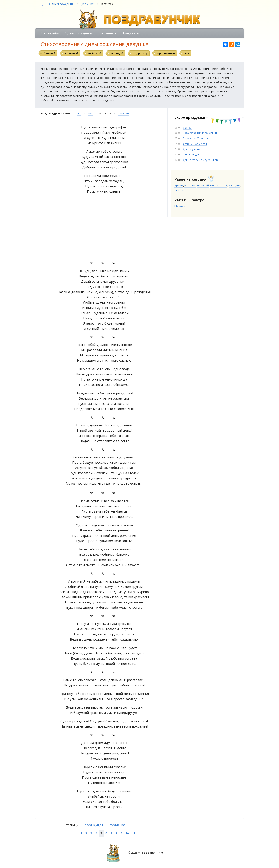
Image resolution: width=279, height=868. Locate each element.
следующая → (119, 825)
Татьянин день (192, 154)
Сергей (179, 190)
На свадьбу (50, 33)
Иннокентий (219, 185)
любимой (95, 53)
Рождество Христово (196, 138)
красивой (72, 53)
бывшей (50, 53)
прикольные (166, 53)
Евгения (190, 185)
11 (134, 833)
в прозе (123, 113)
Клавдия (235, 185)
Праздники (130, 33)
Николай (203, 185)
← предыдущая (92, 825)
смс (90, 113)
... (140, 833)
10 (127, 833)
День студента (192, 149)
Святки (187, 128)
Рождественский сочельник (201, 133)
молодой (117, 53)
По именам (107, 33)
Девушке (87, 4)
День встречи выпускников (200, 160)
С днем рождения (61, 4)
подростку (140, 53)
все (187, 53)
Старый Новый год (195, 144)
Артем (179, 185)
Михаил (180, 206)
